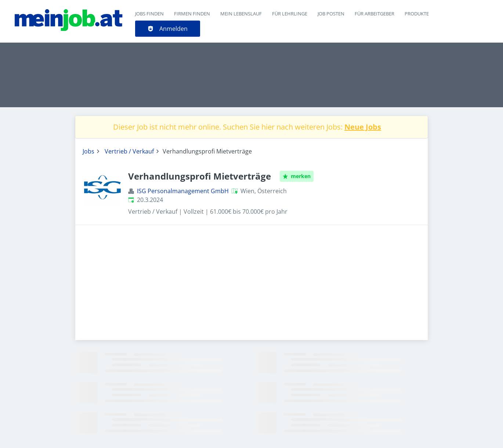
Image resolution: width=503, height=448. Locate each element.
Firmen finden (192, 14)
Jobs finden (149, 14)
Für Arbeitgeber (374, 14)
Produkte (417, 14)
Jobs (88, 151)
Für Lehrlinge (290, 14)
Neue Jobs (363, 127)
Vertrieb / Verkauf (129, 151)
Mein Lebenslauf (241, 14)
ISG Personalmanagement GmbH (183, 191)
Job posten (331, 14)
